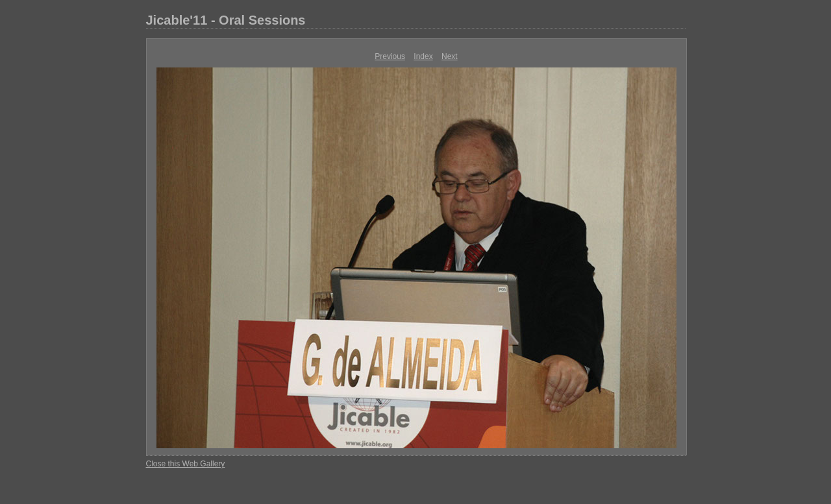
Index (423, 56)
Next (450, 56)
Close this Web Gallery (186, 464)
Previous (390, 56)
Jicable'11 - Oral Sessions (226, 20)
